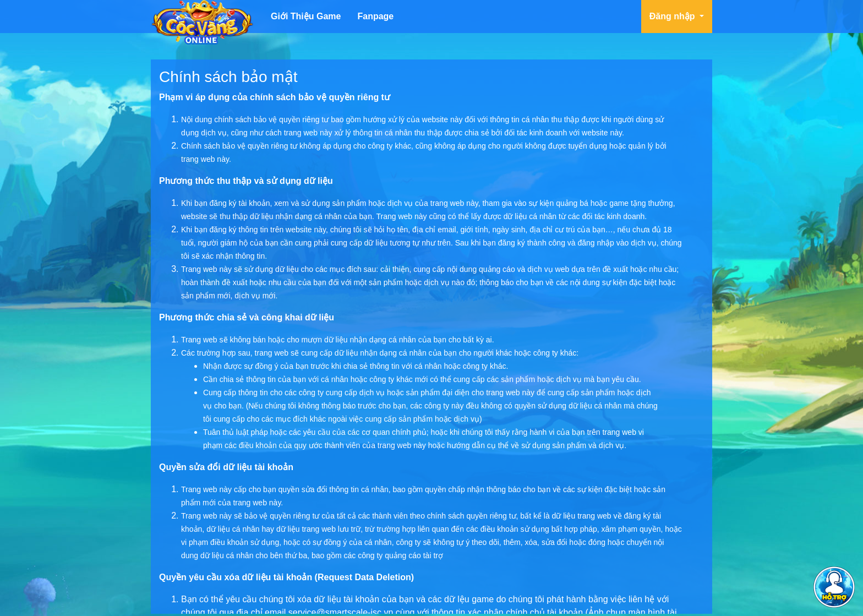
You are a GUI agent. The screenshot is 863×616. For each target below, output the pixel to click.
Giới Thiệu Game (306, 16)
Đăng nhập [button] (673, 16)
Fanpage (375, 16)
